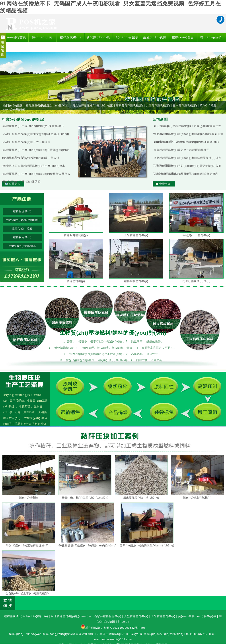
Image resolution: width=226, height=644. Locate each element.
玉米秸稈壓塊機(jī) (185, 106)
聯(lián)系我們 (211, 37)
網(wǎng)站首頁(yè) (14, 42)
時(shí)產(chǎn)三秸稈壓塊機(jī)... (29, 546)
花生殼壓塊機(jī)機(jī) (196, 281)
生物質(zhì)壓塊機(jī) (196, 235)
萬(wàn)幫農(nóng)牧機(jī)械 (197, 616)
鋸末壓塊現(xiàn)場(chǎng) (141, 498)
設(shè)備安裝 (29, 498)
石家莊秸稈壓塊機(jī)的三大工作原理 (27, 142)
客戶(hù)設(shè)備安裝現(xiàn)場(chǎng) (147, 546)
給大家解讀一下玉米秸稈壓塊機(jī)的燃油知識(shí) (186, 142)
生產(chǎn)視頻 (155, 37)
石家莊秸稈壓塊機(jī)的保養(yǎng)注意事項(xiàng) (36, 134)
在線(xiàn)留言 (183, 37)
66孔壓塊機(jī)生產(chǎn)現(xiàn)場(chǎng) (88, 546)
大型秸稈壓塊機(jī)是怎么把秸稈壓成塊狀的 (182, 150)
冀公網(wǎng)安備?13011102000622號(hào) (115, 628)
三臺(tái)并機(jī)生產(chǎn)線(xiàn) (85, 498)
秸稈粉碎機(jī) (22, 237)
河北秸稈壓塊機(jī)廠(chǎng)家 (93, 106)
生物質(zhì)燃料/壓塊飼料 (22, 220)
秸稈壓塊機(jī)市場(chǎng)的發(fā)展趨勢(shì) (34, 126)
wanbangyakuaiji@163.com (113, 639)
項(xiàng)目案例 (127, 37)
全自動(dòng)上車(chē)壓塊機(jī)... (29, 593)
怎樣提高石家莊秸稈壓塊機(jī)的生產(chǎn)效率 (34, 166)
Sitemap (124, 622)
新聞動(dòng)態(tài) (98, 42)
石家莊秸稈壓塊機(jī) (129, 106)
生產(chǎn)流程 (22, 229)
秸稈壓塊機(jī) (70, 37)
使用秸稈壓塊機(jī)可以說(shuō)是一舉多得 (31, 158)
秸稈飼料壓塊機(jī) (76, 235)
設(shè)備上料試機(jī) (197, 498)
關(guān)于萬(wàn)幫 (42, 42)
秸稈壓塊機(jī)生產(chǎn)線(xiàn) (48, 106)
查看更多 (15, 184)
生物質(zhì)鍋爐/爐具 (22, 246)
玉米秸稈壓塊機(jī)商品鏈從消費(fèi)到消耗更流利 (186, 174)
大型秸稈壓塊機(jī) (158, 106)
